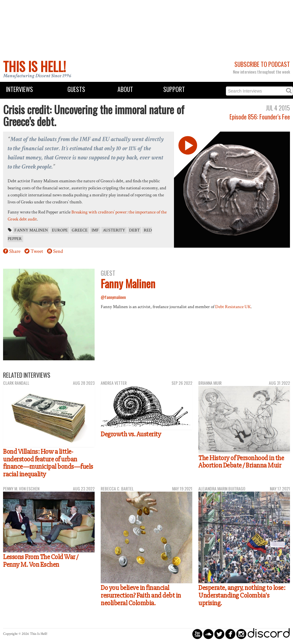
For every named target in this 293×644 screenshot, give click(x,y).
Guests (76, 89)
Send (58, 251)
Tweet (37, 251)
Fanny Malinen (31, 230)
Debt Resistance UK (233, 307)
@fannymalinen (113, 297)
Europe (60, 230)
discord (269, 634)
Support (174, 89)
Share (15, 251)
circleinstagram (241, 634)
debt (134, 230)
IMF (95, 230)
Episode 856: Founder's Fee (260, 117)
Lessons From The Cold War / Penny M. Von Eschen (41, 561)
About (125, 89)
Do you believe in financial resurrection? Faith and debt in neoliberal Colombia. (141, 595)
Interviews (20, 89)
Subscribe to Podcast (262, 64)
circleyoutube (197, 634)
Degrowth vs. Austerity (131, 434)
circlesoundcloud (208, 634)
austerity (114, 230)
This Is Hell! (34, 66)
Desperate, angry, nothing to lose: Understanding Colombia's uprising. (242, 595)
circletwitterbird (219, 634)
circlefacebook (230, 634)
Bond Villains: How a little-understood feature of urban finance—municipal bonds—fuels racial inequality (48, 463)
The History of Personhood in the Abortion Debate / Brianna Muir (241, 462)
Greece (80, 230)
